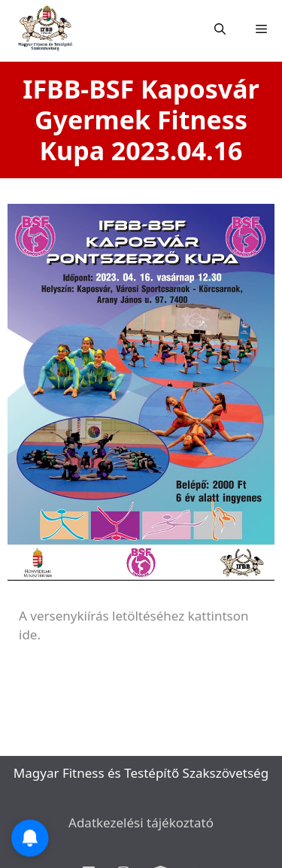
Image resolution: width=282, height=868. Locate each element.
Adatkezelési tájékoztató (141, 822)
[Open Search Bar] (220, 29)
